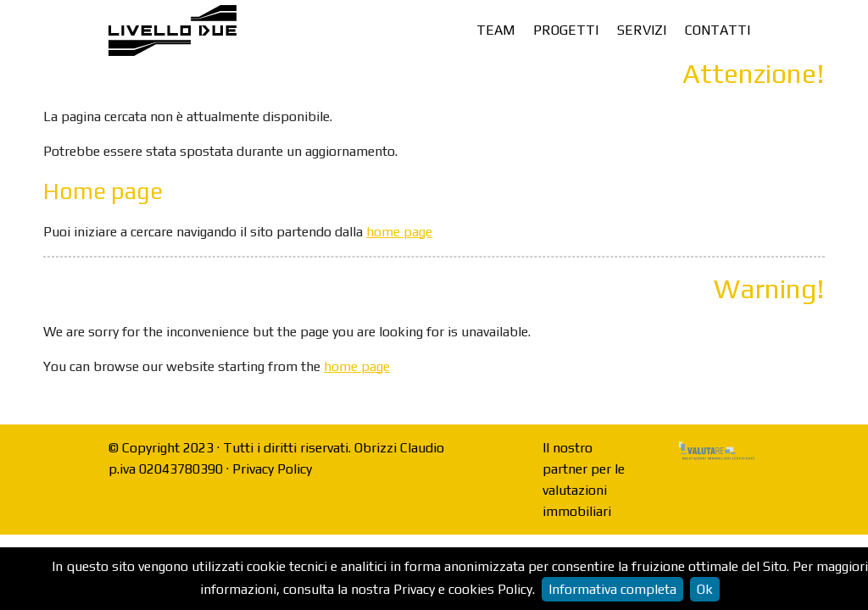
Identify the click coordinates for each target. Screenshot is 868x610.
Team (495, 30)
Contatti (718, 30)
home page (399, 232)
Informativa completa (612, 589)
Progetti (566, 30)
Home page (103, 191)
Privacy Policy (272, 469)
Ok (705, 589)
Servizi (642, 30)
